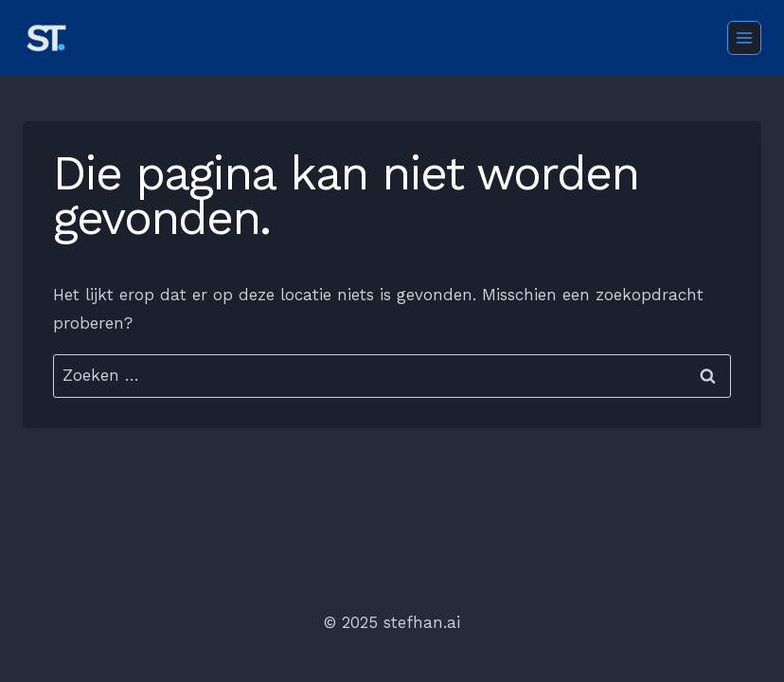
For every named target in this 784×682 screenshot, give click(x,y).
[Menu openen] (744, 38)
